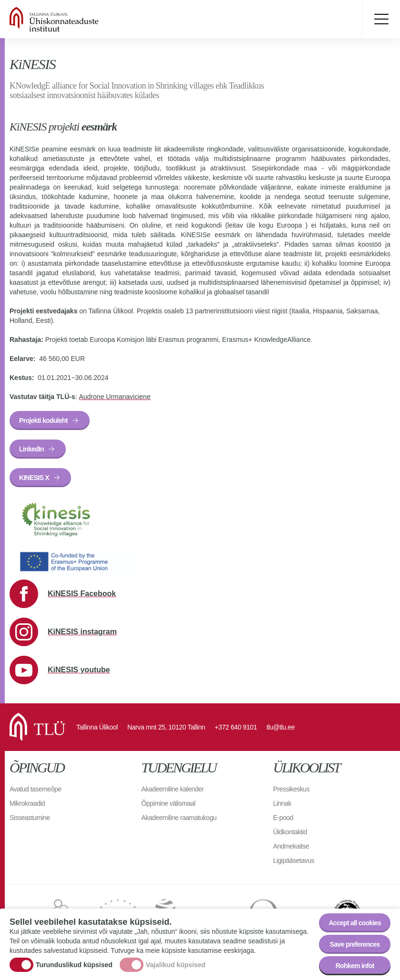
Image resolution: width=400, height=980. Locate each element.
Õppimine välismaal (168, 803)
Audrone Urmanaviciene (114, 397)
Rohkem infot (355, 969)
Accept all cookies (355, 926)
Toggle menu (381, 19)
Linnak (282, 803)
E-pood (283, 818)
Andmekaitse (291, 846)
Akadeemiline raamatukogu (179, 818)
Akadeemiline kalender (172, 789)
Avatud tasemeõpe (36, 789)
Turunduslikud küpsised (74, 967)
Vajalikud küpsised (176, 967)
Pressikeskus (291, 789)
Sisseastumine (30, 818)
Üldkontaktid (290, 832)
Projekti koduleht (43, 420)
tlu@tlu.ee (281, 727)
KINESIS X (34, 478)
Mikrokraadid (27, 803)
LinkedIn (31, 449)
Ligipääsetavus (294, 860)
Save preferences (355, 947)
